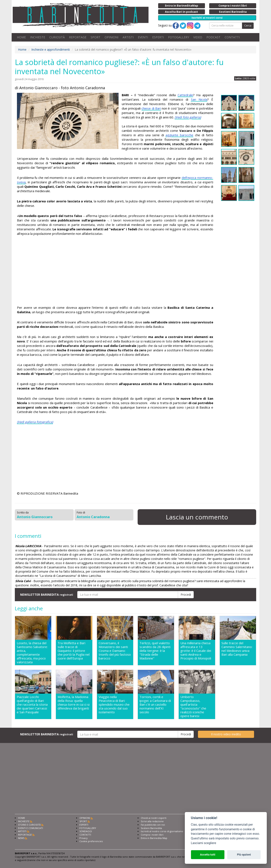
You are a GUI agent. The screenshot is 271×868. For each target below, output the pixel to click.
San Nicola (199, 99)
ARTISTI (128, 37)
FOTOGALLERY (179, 37)
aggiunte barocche (179, 135)
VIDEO (198, 37)
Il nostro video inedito (226, 734)
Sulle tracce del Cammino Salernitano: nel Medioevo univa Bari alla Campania (237, 649)
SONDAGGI (86, 831)
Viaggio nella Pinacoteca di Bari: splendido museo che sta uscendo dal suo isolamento (114, 705)
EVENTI (143, 37)
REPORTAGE (78, 37)
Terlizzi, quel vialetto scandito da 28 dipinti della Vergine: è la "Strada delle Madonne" (155, 651)
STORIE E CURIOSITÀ (29, 825)
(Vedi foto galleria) (188, 117)
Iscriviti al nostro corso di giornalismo (162, 831)
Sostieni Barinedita (151, 828)
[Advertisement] (115, 271)
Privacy (84, 838)
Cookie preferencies (91, 841)
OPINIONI (111, 37)
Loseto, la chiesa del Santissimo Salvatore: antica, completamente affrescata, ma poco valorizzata (32, 652)
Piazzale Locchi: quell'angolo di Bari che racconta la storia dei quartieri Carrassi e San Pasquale (32, 705)
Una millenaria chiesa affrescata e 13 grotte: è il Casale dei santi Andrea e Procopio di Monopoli (196, 651)
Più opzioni (244, 855)
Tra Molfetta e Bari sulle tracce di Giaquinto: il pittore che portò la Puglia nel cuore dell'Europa (74, 651)
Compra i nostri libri (152, 835)
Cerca (248, 26)
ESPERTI (158, 37)
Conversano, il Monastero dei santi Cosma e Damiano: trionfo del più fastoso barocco (115, 651)
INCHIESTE (38, 37)
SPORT (95, 37)
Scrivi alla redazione (152, 821)
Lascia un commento (197, 517)
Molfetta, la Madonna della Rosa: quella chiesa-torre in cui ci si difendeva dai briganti (74, 703)
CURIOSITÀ (57, 37)
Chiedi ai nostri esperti (154, 818)
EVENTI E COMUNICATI (30, 828)
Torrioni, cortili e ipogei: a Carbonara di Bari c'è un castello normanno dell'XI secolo (155, 705)
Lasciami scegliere (204, 843)
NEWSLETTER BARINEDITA (47, 595)
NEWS (21, 838)
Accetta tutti (208, 855)
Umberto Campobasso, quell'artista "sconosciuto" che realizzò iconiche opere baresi (193, 706)
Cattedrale (185, 95)
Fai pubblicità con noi (153, 825)
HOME (21, 37)
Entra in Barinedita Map (154, 838)
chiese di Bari (151, 108)
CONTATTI (232, 37)
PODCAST (213, 37)
